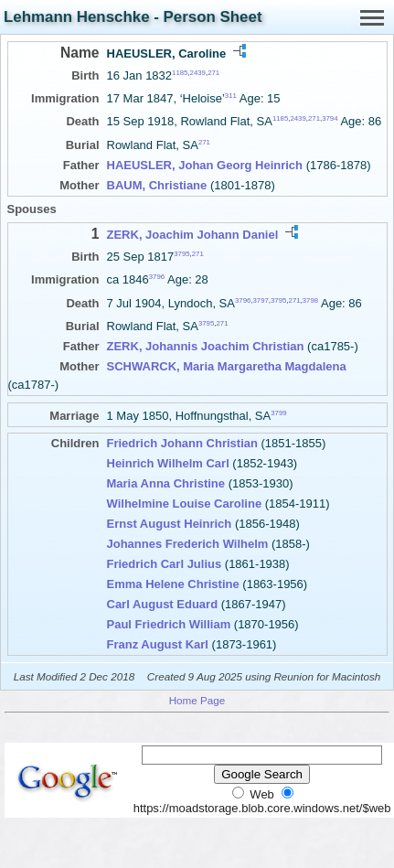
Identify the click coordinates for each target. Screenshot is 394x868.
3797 (260, 300)
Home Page (197, 700)
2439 (198, 73)
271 (213, 73)
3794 (330, 118)
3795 (181, 254)
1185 (180, 73)
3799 (278, 413)
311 (231, 96)
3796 (157, 277)
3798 (310, 300)
